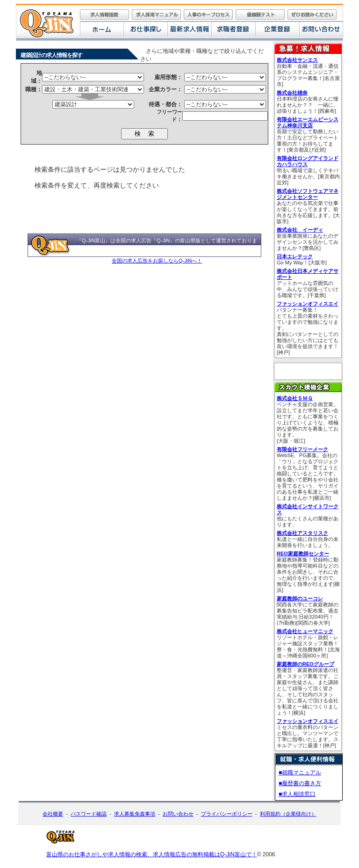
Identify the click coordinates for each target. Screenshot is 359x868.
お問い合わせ (178, 814)
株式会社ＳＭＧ (295, 398)
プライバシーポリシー (227, 814)
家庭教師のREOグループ (305, 664)
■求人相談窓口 (297, 794)
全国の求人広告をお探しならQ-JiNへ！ (157, 261)
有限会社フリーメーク (302, 449)
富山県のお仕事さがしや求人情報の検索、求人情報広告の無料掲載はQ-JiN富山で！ (152, 854)
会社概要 (53, 814)
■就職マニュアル (300, 773)
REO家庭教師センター (303, 554)
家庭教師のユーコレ (300, 598)
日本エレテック (295, 256)
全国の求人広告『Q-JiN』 (145, 241)
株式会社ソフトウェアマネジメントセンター (308, 194)
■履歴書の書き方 (300, 783)
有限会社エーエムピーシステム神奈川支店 (308, 122)
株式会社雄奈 (292, 93)
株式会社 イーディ (300, 230)
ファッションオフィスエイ (308, 304)
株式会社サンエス (297, 60)
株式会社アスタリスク (302, 533)
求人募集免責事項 (135, 814)
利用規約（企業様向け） (288, 814)
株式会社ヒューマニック (305, 631)
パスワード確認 (89, 814)
